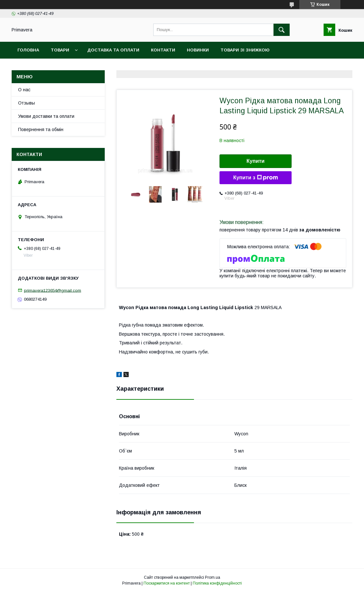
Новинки (198, 50)
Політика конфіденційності (217, 583)
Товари (60, 50)
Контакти (163, 50)
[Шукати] (282, 30)
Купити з (255, 178)
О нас (24, 90)
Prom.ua (213, 577)
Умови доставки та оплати (46, 116)
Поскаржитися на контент (167, 583)
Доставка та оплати (113, 50)
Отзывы (27, 103)
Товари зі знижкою (245, 50)
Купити (256, 161)
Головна (28, 50)
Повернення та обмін (41, 129)
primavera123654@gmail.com (53, 290)
